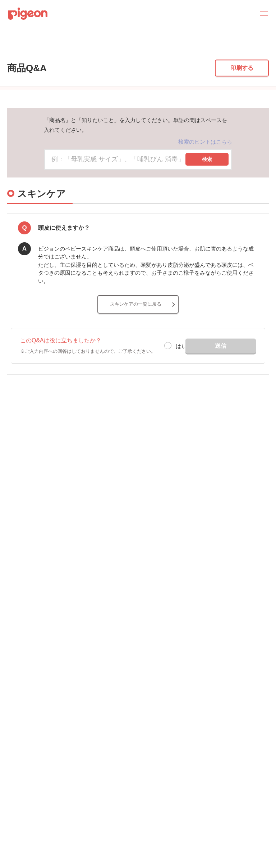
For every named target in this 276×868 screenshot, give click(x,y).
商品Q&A (35, 51)
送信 (221, 389)
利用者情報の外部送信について (38, 739)
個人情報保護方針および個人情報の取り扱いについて (60, 717)
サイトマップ (21, 683)
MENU (262, 14)
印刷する (242, 111)
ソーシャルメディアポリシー (36, 750)
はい (181, 389)
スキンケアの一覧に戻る (136, 347)
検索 (207, 202)
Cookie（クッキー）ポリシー (36, 728)
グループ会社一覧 (25, 695)
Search (244, 14)
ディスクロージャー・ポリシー (38, 706)
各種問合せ (19, 773)
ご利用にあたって (25, 762)
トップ (9, 51)
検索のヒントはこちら (205, 185)
